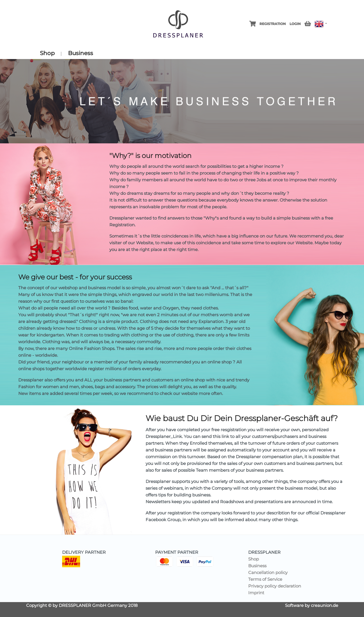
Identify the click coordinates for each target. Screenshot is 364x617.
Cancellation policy (268, 572)
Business (81, 53)
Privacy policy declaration (275, 586)
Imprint (256, 593)
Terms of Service (265, 579)
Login (295, 24)
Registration (273, 24)
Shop (47, 54)
